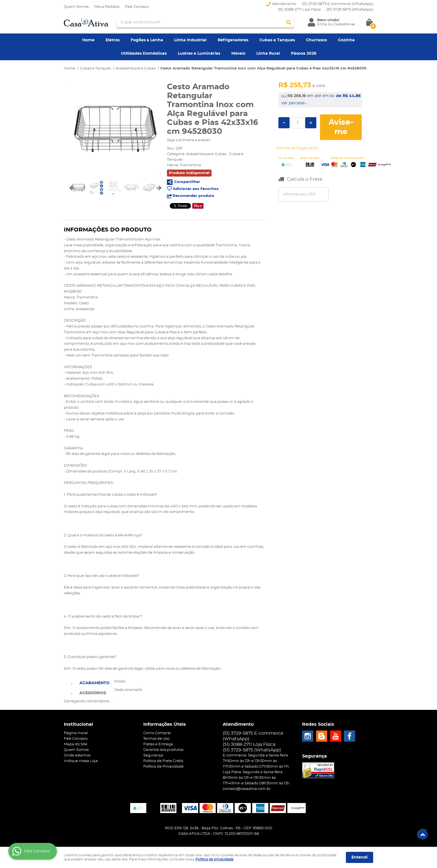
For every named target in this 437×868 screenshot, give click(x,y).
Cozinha (346, 40)
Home (88, 40)
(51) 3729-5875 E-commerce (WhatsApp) (338, 4)
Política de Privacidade (163, 767)
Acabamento (94, 683)
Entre (322, 24)
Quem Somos (76, 7)
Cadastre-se (344, 24)
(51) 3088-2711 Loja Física (299, 10)
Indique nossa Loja (81, 761)
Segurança (153, 755)
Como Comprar (157, 733)
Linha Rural (268, 54)
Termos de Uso (156, 739)
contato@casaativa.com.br (247, 789)
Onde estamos (77, 755)
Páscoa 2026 (304, 54)
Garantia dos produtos (163, 750)
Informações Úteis (165, 724)
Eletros (113, 40)
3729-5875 (350, 10)
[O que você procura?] (289, 22)
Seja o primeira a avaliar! (189, 140)
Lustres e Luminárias (199, 54)
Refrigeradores (233, 40)
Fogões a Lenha (147, 40)
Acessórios (93, 693)
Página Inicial (76, 733)
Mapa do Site (76, 744)
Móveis (238, 54)
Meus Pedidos (107, 7)
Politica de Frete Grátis (163, 761)
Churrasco (316, 40)
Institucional (78, 724)
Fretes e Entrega (158, 744)
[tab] (94, 683)
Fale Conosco (137, 7)
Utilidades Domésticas (144, 54)
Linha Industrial (190, 40)
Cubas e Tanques (277, 40)
